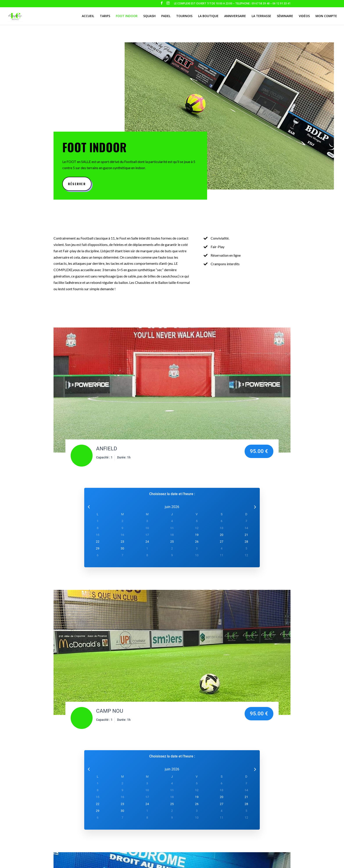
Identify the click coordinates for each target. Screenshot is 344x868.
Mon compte (326, 16)
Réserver (77, 184)
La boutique (208, 16)
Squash (149, 16)
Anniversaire (235, 16)
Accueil (88, 16)
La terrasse (261, 16)
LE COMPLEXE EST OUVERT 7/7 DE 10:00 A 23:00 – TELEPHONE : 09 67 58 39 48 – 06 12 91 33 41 (232, 4)
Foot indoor (127, 16)
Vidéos (304, 16)
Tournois (184, 16)
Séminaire (285, 16)
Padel (166, 16)
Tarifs (105, 16)
